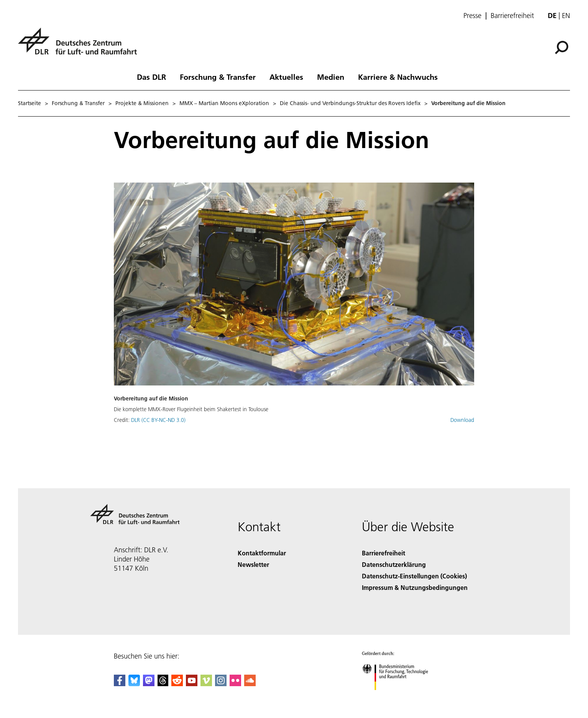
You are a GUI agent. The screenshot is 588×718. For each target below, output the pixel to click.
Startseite (30, 103)
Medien (331, 77)
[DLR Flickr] (235, 684)
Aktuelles (286, 77)
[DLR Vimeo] (206, 684)
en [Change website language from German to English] (566, 16)
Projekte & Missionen (142, 103)
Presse (472, 16)
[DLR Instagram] (221, 684)
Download (462, 420)
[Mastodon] (149, 684)
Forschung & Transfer (218, 77)
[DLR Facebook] (120, 684)
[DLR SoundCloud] (250, 684)
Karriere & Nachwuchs (398, 77)
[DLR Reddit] (177, 684)
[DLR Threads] (163, 684)
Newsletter (253, 564)
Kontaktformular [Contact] (262, 553)
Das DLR (151, 77)
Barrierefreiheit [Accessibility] (384, 553)
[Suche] (562, 48)
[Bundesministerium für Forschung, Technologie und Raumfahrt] (399, 697)
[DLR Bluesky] (134, 684)
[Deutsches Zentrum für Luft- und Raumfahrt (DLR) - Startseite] (80, 45)
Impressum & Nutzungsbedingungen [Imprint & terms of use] (415, 587)
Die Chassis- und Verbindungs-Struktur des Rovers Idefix (350, 103)
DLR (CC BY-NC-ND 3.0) (158, 420)
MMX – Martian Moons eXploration (224, 103)
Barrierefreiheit (512, 16)
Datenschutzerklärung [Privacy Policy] (394, 564)
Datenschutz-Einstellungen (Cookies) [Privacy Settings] (414, 576)
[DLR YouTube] (192, 684)
